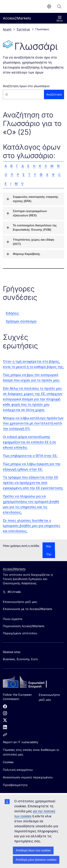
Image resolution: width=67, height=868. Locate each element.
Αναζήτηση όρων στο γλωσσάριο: (26, 86)
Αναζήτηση (59, 6)
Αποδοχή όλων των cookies (33, 850)
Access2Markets (14, 569)
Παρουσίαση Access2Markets (24, 626)
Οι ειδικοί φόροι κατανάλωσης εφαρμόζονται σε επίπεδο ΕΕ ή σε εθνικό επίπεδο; (29, 442)
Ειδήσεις (12, 313)
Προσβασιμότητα (15, 785)
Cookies (8, 762)
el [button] (49, 6)
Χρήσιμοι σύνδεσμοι (21, 321)
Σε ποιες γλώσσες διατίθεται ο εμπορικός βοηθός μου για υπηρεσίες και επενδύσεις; (32, 526)
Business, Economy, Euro (20, 659)
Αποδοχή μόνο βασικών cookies (36, 860)
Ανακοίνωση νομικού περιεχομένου (28, 777)
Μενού (60, 19)
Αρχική (7, 29)
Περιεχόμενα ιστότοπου (20, 633)
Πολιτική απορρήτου (18, 770)
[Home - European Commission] (29, 683)
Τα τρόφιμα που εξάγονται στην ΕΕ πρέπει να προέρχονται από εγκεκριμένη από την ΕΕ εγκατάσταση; (33, 483)
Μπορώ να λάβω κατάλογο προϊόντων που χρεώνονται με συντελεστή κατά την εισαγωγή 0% (33, 423)
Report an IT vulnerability (21, 742)
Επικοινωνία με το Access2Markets (28, 609)
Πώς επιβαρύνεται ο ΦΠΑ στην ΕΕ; (30, 456)
